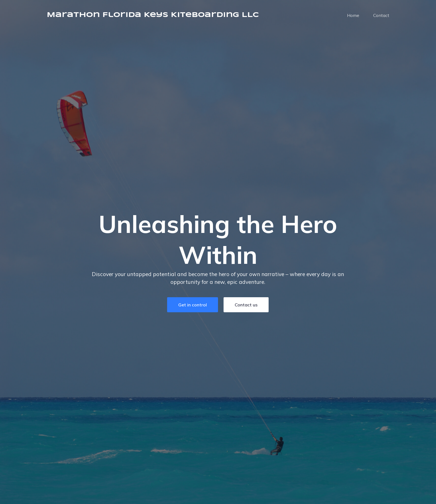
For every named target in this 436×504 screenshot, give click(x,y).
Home (353, 15)
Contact (381, 15)
